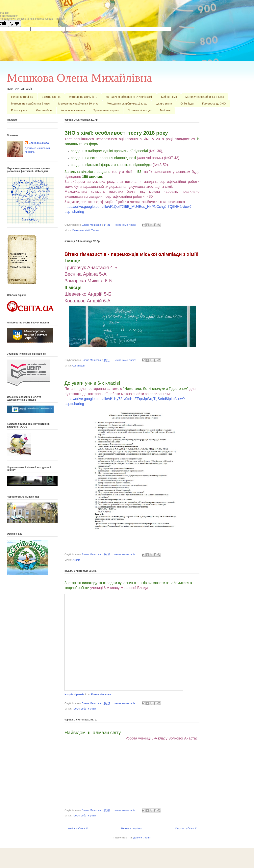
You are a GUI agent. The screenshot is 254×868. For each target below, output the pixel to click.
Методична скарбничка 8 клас (205, 97)
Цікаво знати (164, 104)
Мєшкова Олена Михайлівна (79, 78)
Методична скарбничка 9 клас (30, 104)
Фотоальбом (44, 110)
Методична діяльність (83, 97)
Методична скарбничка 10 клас (78, 104)
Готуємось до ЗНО (214, 104)
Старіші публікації (186, 828)
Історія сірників (74, 694)
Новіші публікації (78, 828)
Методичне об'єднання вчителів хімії (129, 97)
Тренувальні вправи (106, 110)
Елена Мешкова (101, 694)
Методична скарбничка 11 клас (127, 104)
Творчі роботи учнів (84, 709)
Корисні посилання (73, 110)
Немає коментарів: (125, 225)
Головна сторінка (22, 97)
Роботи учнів (19, 110)
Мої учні (165, 110)
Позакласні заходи (140, 110)
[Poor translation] (14, 23)
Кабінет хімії (169, 97)
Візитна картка (51, 97)
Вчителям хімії (81, 230)
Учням (95, 230)
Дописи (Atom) (142, 838)
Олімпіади (187, 104)
